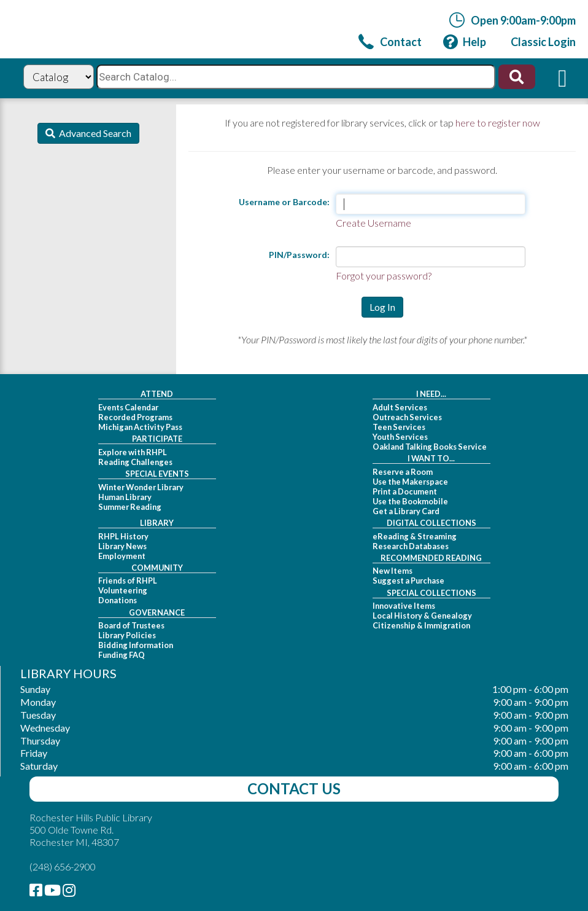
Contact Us (294, 788)
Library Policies (127, 635)
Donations (118, 600)
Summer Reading (130, 507)
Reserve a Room (403, 472)
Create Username (373, 223)
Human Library (125, 497)
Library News (122, 546)
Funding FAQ (122, 655)
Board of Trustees (131, 625)
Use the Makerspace (410, 482)
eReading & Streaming (415, 536)
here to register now (498, 123)
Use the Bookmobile (410, 501)
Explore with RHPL (133, 452)
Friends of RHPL (128, 581)
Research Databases (411, 546)
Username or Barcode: (284, 202)
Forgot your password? (384, 276)
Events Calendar (128, 407)
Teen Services (399, 427)
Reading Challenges (135, 462)
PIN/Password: (299, 255)
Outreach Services (407, 417)
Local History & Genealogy (422, 616)
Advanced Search (93, 133)
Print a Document (405, 491)
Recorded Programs (135, 417)
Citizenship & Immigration (421, 625)
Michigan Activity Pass (140, 427)
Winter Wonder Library (141, 487)
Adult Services (400, 407)
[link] (390, 41)
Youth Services (400, 437)
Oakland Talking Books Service (430, 447)
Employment (122, 556)
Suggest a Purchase (408, 581)
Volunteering (123, 590)
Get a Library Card (406, 511)
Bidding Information (136, 645)
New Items (393, 571)
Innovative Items (404, 606)
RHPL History (123, 536)
